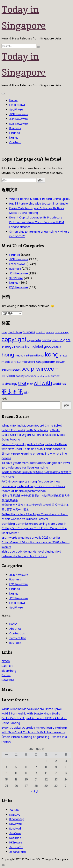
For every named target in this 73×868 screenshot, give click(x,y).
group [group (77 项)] (49, 346)
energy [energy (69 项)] (7, 346)
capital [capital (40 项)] (41, 332)
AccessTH (16, 847)
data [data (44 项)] (38, 340)
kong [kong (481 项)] (52, 354)
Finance (15, 133)
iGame (14, 138)
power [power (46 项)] (60, 362)
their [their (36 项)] (30, 384)
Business (15, 128)
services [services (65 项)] (8, 376)
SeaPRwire (16, 110)
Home (13, 100)
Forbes (6, 675)
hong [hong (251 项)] (8, 355)
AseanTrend (18, 852)
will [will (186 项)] (37, 383)
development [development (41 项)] (51, 340)
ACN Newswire (19, 114)
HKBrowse (16, 842)
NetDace (15, 838)
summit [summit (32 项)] (56, 376)
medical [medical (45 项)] (7, 362)
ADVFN (6, 661)
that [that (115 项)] (22, 383)
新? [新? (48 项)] (26, 393)
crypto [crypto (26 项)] (30, 340)
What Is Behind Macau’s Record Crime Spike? (40, 199)
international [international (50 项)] (35, 355)
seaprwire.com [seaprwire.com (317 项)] (40, 369)
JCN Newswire (19, 119)
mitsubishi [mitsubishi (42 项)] (28, 362)
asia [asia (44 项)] (4, 332)
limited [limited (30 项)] (64, 356)
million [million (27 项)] (17, 362)
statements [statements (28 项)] (44, 376)
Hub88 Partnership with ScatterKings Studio (39, 204)
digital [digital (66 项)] (65, 340)
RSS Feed (15, 643)
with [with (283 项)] (47, 383)
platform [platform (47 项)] (49, 362)
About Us (15, 629)
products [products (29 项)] (7, 370)
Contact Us (17, 633)
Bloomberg (9, 671)
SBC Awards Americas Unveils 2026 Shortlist (31, 538)
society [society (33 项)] (20, 376)
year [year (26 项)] (64, 384)
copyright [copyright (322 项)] (14, 339)
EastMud (15, 829)
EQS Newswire (19, 124)
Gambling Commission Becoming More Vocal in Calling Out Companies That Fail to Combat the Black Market (34, 528)
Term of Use (18, 638)
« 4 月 (35, 791)
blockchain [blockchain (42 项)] (15, 332)
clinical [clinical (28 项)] (50, 333)
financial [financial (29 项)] (19, 347)
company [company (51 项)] (62, 332)
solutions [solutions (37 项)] (31, 376)
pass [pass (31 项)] (39, 362)
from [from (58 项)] (29, 347)
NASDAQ (7, 666)
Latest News (17, 105)
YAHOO (14, 810)
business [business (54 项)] (29, 332)
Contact (15, 142)
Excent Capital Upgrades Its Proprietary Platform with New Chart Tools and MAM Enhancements (37, 222)
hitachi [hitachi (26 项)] (58, 347)
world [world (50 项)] (57, 384)
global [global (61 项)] (38, 347)
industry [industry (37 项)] (20, 356)
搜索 (4, 399)
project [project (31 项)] (16, 370)
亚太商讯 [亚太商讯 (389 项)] (12, 392)
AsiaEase (15, 833)
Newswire (8, 680)
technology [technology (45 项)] (9, 384)
